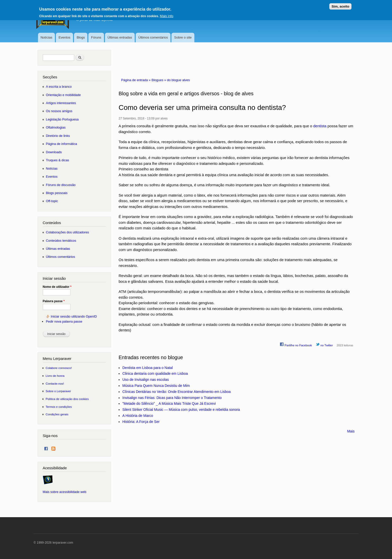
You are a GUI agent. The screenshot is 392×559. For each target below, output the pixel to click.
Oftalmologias (56, 127)
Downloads (54, 152)
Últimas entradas (120, 37)
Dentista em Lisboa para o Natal (148, 368)
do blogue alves (178, 80)
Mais (351, 431)
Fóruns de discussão (61, 185)
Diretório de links (58, 136)
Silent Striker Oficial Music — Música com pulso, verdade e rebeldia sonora (181, 410)
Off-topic (52, 201)
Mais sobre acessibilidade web (65, 492)
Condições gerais (57, 414)
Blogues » (159, 80)
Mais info (167, 14)
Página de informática (61, 144)
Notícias (46, 37)
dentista (320, 126)
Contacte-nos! (55, 383)
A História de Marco (138, 416)
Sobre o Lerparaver (58, 391)
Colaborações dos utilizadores (67, 232)
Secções (50, 77)
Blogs (81, 37)
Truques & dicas (57, 160)
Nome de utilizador (57, 287)
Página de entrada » (136, 80)
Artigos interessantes (61, 103)
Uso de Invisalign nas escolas (146, 380)
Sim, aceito (340, 5)
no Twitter (324, 345)
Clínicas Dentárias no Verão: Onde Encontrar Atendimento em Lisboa (176, 392)
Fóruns (96, 37)
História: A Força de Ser (141, 422)
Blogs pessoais (57, 193)
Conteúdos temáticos (61, 241)
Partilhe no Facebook (296, 345)
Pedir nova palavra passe (64, 321)
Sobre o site (183, 37)
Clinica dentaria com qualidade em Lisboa (155, 374)
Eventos (65, 37)
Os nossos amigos (59, 111)
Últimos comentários (153, 37)
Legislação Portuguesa (62, 119)
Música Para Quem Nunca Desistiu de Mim (156, 386)
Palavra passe (54, 301)
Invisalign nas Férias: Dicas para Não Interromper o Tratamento (172, 398)
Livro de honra (55, 376)
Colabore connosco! (59, 368)
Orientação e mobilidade (63, 95)
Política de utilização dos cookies (67, 399)
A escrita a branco (59, 87)
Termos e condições (59, 407)
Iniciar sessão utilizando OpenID (74, 316)
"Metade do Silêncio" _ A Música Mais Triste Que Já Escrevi (169, 403)
